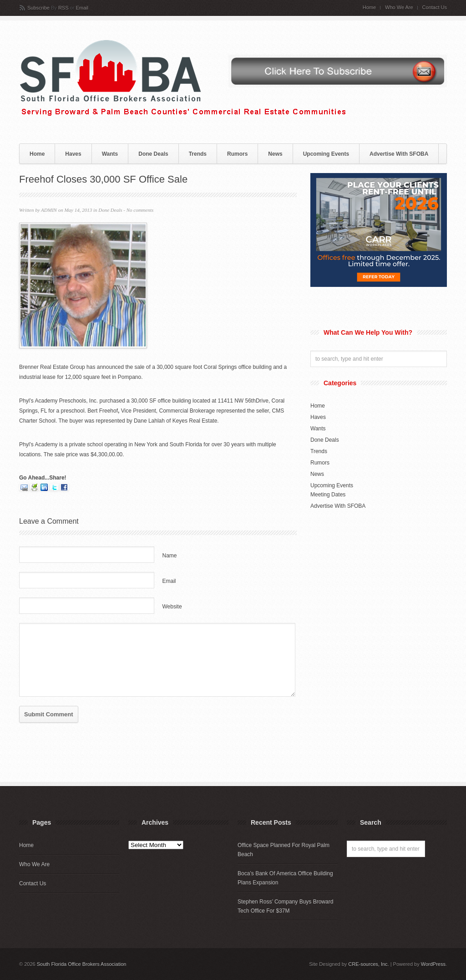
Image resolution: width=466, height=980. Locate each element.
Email (82, 8)
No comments (140, 210)
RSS (63, 8)
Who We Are (399, 8)
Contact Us (435, 8)
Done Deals (153, 154)
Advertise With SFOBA (399, 154)
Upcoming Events (326, 154)
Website (172, 607)
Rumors (237, 154)
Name (170, 556)
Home (369, 8)
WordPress (433, 964)
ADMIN (49, 210)
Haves (73, 154)
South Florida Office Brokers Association (82, 964)
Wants (110, 154)
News (275, 154)
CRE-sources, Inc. (368, 964)
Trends (198, 154)
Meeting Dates (328, 495)
